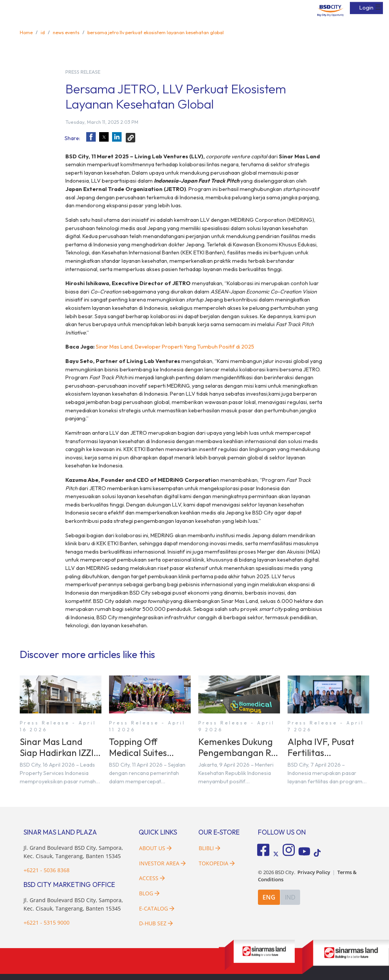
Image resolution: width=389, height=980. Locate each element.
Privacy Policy (314, 872)
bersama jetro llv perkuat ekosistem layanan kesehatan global (156, 32)
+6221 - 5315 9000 (47, 922)
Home (26, 32)
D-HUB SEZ (156, 923)
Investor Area (162, 863)
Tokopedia (217, 863)
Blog (149, 893)
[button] (91, 137)
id (43, 32)
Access (152, 878)
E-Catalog (157, 908)
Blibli (210, 848)
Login (366, 8)
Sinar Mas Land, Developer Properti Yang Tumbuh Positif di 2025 (175, 347)
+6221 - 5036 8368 (47, 870)
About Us (155, 848)
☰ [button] (378, 7)
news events (66, 32)
